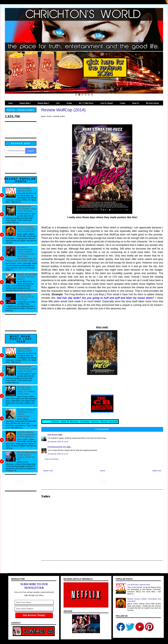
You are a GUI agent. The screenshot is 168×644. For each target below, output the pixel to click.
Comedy (85, 422)
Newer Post (48, 471)
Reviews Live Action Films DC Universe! (26, 297)
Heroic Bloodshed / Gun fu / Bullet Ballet (27, 277)
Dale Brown (53, 435)
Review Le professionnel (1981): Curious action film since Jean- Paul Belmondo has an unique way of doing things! (21, 254)
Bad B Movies (70, 422)
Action (56, 422)
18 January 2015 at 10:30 (58, 442)
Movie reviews (109, 422)
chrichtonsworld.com (57, 447)
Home (103, 471)
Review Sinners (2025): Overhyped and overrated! (26, 229)
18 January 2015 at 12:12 (58, 454)
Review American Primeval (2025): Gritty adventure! (27, 413)
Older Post (157, 471)
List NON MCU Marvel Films (25, 190)
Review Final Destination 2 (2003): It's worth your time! (26, 390)
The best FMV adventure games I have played (27, 209)
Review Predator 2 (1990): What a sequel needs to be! (27, 456)
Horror (95, 422)
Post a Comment (52, 459)
